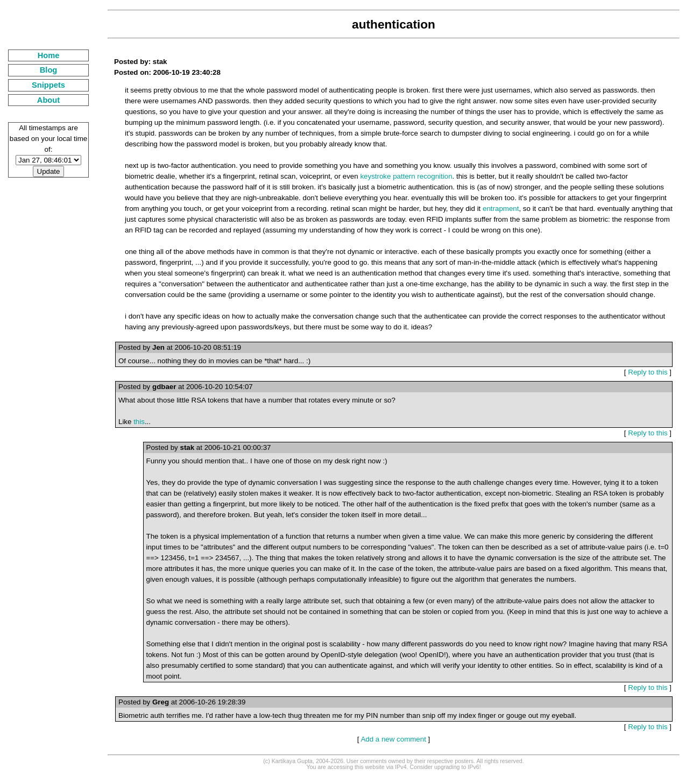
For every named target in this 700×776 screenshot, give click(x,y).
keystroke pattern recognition (406, 176)
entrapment (501, 209)
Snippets (48, 85)
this (139, 422)
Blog (49, 70)
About (48, 100)
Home (49, 55)
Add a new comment (393, 739)
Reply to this (648, 372)
